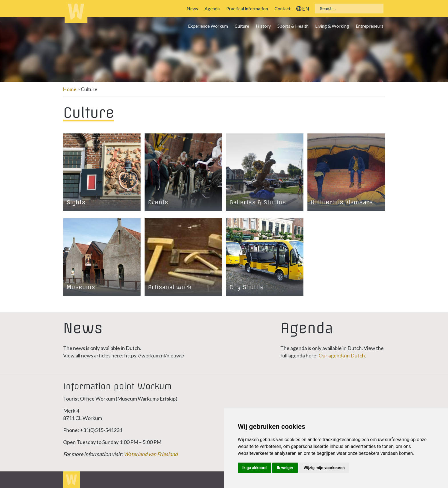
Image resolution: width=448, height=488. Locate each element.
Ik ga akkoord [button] (254, 468)
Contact (283, 8)
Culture (242, 26)
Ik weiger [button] (285, 468)
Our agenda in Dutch (342, 355)
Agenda (212, 8)
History (263, 26)
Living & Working (332, 26)
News (192, 8)
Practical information (247, 8)
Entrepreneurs (370, 26)
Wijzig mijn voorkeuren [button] (324, 468)
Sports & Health (293, 26)
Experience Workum (208, 26)
